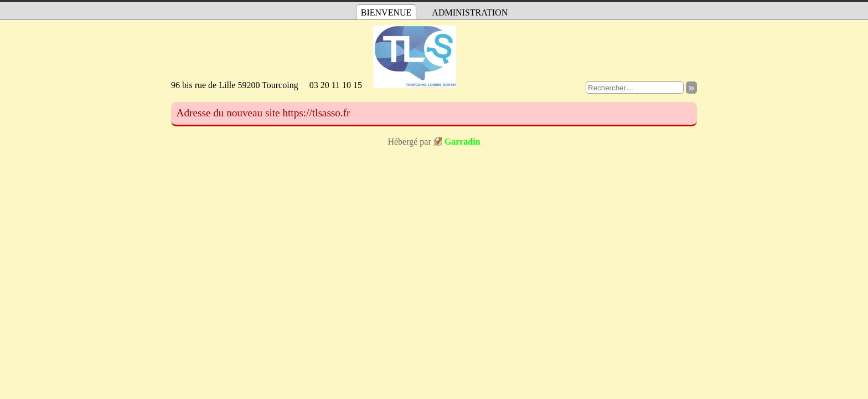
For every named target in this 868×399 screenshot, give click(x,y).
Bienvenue (386, 12)
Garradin (463, 142)
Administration (470, 12)
